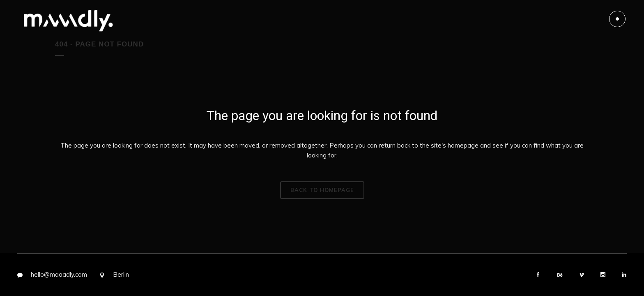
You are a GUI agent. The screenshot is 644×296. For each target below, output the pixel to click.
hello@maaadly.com (59, 274)
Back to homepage (322, 190)
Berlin (121, 274)
